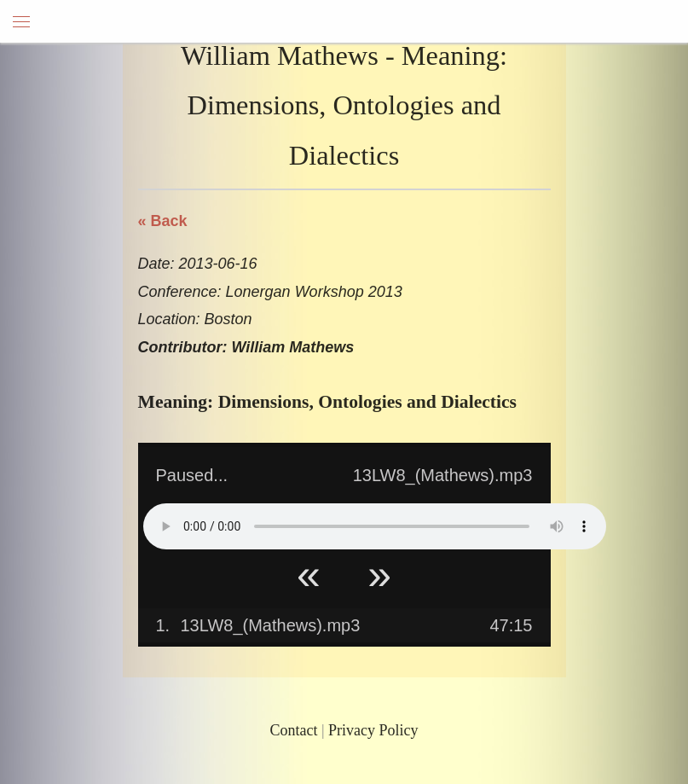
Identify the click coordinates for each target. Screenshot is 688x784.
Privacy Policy (373, 730)
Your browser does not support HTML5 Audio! (375, 526)
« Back (163, 221)
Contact (293, 730)
